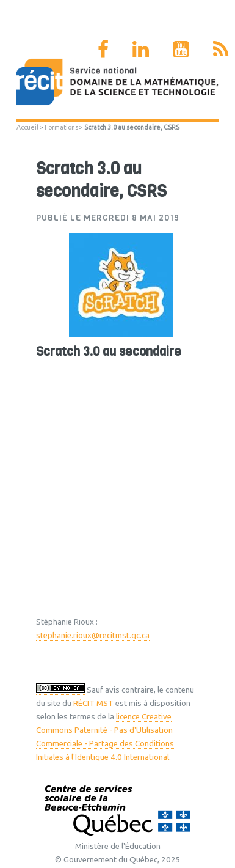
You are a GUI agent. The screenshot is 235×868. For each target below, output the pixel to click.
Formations (61, 127)
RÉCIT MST (93, 703)
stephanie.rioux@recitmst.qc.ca (93, 635)
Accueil (27, 127)
